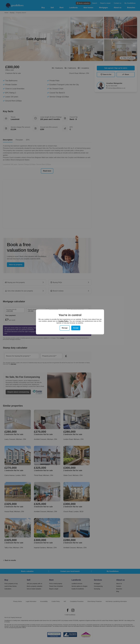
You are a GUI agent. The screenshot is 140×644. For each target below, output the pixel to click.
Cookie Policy (63, 321)
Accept (76, 328)
